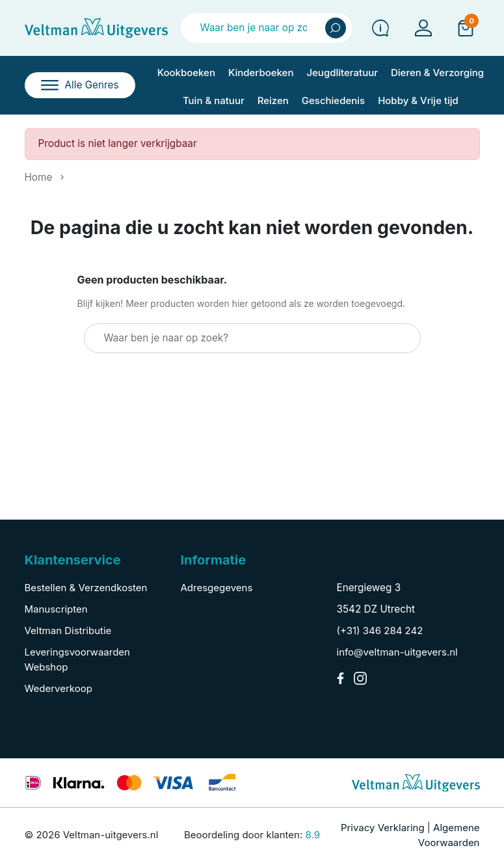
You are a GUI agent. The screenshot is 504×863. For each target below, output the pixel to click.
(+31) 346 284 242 (380, 631)
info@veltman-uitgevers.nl (397, 652)
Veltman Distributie (68, 631)
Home (39, 177)
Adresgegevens (217, 588)
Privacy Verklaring (383, 828)
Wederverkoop (59, 688)
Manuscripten (56, 609)
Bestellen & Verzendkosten (86, 588)
